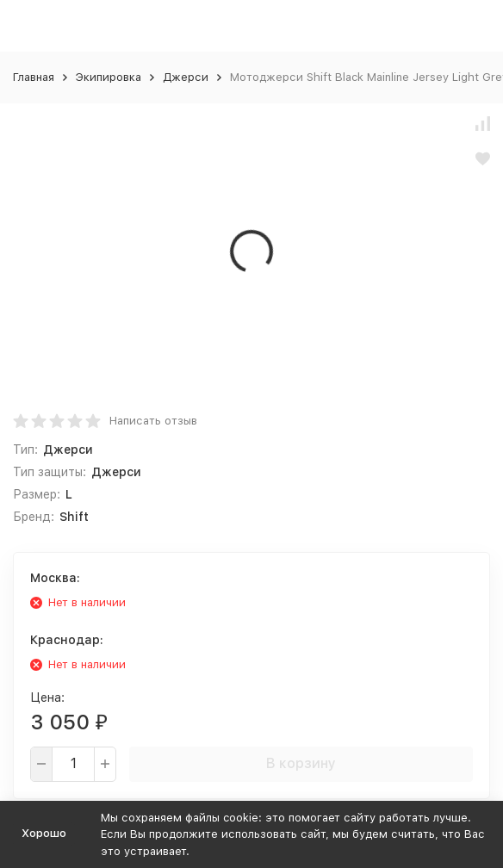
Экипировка (109, 77)
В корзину (301, 763)
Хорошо (44, 833)
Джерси (186, 77)
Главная (34, 77)
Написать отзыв (153, 421)
